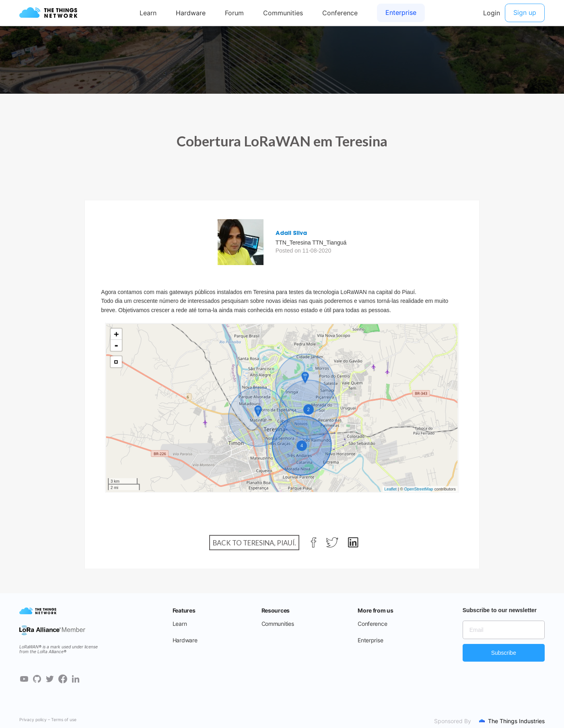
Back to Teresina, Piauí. (254, 542)
